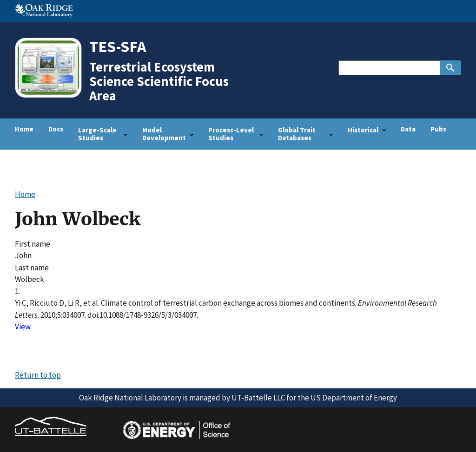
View (23, 327)
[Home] (52, 97)
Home (24, 129)
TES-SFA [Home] (118, 46)
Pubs (438, 129)
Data (408, 129)
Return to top (38, 375)
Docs (56, 129)
